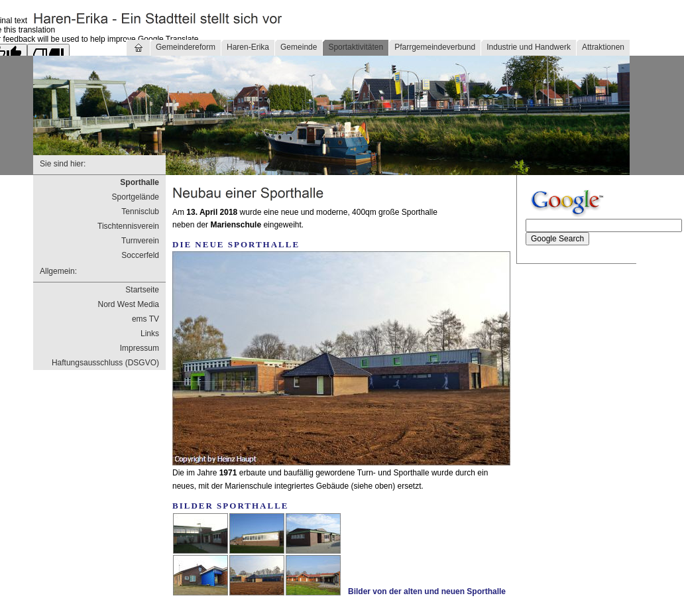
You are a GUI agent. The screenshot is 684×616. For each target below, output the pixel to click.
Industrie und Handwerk (529, 47)
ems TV (145, 319)
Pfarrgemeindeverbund (435, 47)
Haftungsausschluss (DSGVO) (105, 363)
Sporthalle (140, 182)
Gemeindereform (186, 47)
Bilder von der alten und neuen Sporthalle (427, 591)
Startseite (142, 290)
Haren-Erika (248, 47)
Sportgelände (136, 197)
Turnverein (140, 241)
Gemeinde (299, 47)
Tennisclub (140, 212)
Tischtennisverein (128, 226)
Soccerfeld (140, 255)
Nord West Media (129, 304)
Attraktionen (603, 47)
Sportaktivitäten (356, 47)
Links (150, 334)
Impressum (140, 348)
